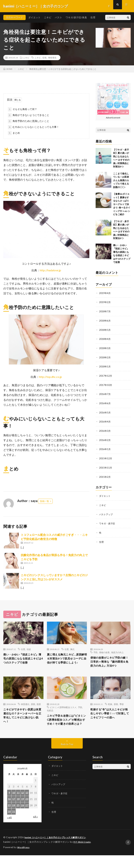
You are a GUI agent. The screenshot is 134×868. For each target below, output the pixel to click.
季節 (122, 711)
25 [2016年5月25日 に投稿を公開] (18, 819)
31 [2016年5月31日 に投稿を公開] (14, 825)
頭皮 (29, 649)
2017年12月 (106, 375)
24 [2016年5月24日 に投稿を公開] (14, 819)
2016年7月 (105, 393)
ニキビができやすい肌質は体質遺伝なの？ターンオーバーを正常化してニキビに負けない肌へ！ (23, 723)
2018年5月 (105, 329)
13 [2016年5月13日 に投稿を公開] (27, 806)
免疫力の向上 (117, 652)
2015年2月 (105, 474)
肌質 (39, 711)
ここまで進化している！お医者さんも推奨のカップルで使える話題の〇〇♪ (121, 180)
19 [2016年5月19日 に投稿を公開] (23, 812)
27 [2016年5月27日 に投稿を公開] (27, 819)
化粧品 (50, 717)
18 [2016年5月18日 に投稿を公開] (18, 812)
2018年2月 (105, 356)
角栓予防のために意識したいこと (31, 121)
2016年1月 (105, 447)
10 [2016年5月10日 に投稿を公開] (14, 806)
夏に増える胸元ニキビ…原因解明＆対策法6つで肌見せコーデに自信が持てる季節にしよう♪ (66, 662)
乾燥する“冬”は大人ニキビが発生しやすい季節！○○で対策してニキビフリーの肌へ (110, 723)
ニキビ (48, 17)
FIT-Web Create (83, 855)
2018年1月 (105, 366)
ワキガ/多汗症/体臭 (76, 17)
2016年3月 (105, 429)
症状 (44, 58)
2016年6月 (105, 402)
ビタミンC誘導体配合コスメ (63, 714)
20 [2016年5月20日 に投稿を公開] (27, 812)
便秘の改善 (104, 652)
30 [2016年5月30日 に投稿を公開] (9, 825)
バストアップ (106, 512)
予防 (95, 652)
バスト (58, 17)
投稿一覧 (44, 501)
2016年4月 (105, 420)
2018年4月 (105, 338)
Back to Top (67, 757)
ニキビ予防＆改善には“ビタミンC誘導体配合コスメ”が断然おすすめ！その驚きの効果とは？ (67, 730)
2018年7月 (105, 311)
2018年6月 (105, 320)
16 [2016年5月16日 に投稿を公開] (9, 812)
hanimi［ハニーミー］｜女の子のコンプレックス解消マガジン (58, 851)
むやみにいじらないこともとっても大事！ (36, 127)
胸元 (72, 649)
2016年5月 (105, 411)
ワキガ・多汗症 (108, 521)
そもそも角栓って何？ (25, 109)
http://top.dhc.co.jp (50, 377)
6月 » (36, 830)
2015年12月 (106, 456)
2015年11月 (106, 465)
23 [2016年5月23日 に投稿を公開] (9, 819)
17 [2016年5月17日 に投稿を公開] (14, 812)
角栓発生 (52, 58)
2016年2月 (105, 438)
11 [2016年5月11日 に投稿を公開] (18, 806)
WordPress (24, 860)
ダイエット (34, 17)
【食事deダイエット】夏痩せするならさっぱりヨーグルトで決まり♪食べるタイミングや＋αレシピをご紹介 (122, 204)
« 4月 (10, 831)
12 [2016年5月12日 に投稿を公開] (23, 806)
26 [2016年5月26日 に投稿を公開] (23, 819)
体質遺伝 (25, 711)
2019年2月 (105, 302)
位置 (23, 649)
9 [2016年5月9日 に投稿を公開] (9, 806)
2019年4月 (105, 293)
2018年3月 (105, 347)
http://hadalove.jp (50, 270)
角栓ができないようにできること (31, 115)
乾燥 (110, 711)
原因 (33, 711)
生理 (93, 17)
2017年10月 (106, 384)
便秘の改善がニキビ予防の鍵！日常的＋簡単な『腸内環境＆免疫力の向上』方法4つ (110, 665)
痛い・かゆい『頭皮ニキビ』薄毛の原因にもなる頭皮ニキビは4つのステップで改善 (23, 662)
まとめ (16, 133)
